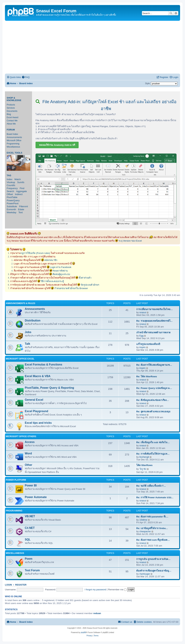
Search (10, 191)
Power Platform (16, 480)
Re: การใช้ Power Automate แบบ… (155, 497)
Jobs (28, 332)
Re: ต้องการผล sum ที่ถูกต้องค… (153, 540)
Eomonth (11, 209)
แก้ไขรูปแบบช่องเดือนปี (148, 344)
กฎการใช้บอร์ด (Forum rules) (35, 253)
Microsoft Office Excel (20, 359)
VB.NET (30, 516)
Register (21, 585)
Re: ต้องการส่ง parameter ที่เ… (152, 517)
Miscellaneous (13, 147)
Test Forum (32, 570)
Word (28, 453)
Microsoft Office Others (21, 436)
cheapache (145, 531)
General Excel (34, 400)
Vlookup (11, 182)
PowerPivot (13, 203)
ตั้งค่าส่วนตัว (85, 278)
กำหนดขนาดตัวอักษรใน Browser (71, 288)
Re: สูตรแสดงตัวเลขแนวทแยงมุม (153, 412)
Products (11, 105)
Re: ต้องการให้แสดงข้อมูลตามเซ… (154, 365)
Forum (11, 130)
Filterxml (24, 206)
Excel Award (12, 117)
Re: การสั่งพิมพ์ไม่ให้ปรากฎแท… (153, 454)
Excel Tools (14, 153)
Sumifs (21, 182)
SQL (28, 540)
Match (18, 179)
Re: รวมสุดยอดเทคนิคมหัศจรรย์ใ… (154, 321)
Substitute (12, 206)
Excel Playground (36, 411)
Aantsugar (145, 574)
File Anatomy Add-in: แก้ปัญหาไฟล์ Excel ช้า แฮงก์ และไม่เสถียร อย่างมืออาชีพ (106, 105)
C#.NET (30, 528)
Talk (28, 344)
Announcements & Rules (20, 303)
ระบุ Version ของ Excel (130, 241)
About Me (11, 124)
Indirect (19, 194)
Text (21, 212)
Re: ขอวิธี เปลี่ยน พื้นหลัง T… (151, 486)
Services (11, 108)
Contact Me (12, 121)
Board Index (12, 134)
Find (22, 188)
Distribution (33, 321)
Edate (21, 209)
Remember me (117, 590)
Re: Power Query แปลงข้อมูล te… (154, 388)
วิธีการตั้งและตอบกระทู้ (52, 281)
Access (30, 442)
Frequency (12, 188)
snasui (143, 312)
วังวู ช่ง (143, 469)
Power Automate (36, 497)
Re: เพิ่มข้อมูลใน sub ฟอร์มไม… (153, 442)
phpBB (83, 632)
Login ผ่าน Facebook (61, 267)
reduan (97, 613)
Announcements (14, 137)
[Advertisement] (92, 47)
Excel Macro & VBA (38, 376)
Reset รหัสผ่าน (60, 271)
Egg (141, 336)
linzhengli (144, 457)
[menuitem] (26, 77)
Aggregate (22, 191)
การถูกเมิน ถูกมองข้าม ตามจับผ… (153, 559)
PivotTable (12, 197)
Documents (12, 111)
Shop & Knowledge (14, 99)
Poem (29, 559)
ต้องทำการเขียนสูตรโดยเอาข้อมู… (154, 571)
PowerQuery (13, 200)
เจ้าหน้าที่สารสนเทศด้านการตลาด (153, 332)
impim (143, 347)
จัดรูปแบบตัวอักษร (90, 285)
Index (9, 179)
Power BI (31, 485)
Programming (13, 144)
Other (28, 465)
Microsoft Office (14, 140)
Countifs (11, 185)
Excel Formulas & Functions (44, 365)
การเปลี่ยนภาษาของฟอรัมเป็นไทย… (154, 309)
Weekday (12, 212)
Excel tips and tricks (38, 423)
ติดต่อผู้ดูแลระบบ (61, 274)
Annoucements (35, 309)
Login (8, 585)
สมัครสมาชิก (51, 260)
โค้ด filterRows (144, 465)
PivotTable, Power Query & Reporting (49, 388)
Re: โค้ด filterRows (147, 376)
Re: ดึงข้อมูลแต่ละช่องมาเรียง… (153, 400)
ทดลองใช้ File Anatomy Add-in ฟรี (57, 145)
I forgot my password (95, 590)
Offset (10, 194)
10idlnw (143, 520)
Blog (9, 114)
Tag (9, 176)
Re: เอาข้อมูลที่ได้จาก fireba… (152, 528)
